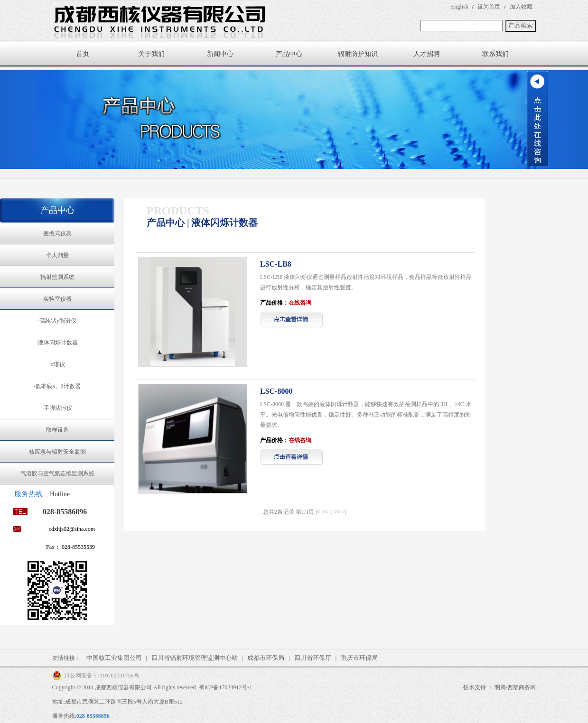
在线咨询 (300, 303)
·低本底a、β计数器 (57, 386)
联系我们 (495, 54)
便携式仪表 (57, 233)
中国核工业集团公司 (114, 658)
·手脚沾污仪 (57, 408)
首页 (83, 54)
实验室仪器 (57, 299)
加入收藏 (521, 7)
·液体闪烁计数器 (57, 343)
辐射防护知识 (358, 54)
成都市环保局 (266, 658)
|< (318, 512)
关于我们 (151, 54)
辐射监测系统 (57, 277)
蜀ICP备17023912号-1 (226, 687)
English (460, 7)
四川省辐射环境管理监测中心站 (195, 658)
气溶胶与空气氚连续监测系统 (57, 473)
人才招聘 (427, 54)
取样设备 (57, 430)
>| (344, 512)
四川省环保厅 (313, 658)
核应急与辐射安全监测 (57, 452)
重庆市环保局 (359, 658)
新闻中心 (220, 54)
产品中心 (289, 54)
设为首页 (489, 7)
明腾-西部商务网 (515, 687)
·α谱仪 (57, 364)
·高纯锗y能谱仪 (57, 321)
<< (325, 512)
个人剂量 (57, 255)
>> (337, 512)
